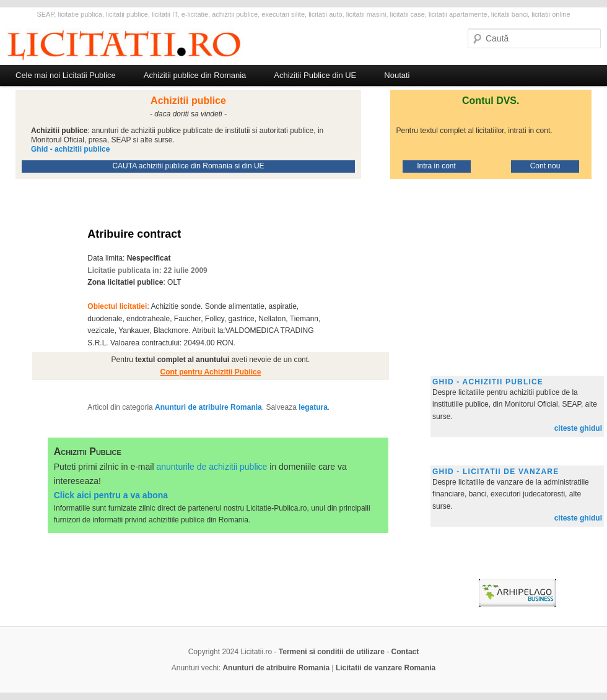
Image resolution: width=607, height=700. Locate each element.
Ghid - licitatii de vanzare (496, 472)
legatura (313, 407)
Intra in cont (436, 166)
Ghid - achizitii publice (488, 382)
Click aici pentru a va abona (111, 495)
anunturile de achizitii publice (212, 467)
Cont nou (545, 166)
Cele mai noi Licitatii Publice (66, 75)
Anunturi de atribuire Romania (208, 407)
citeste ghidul (578, 428)
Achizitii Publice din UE (315, 75)
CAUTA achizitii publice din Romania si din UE (188, 166)
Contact (405, 652)
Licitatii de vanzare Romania (386, 668)
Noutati (397, 75)
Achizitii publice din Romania (195, 75)
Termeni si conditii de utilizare (332, 652)
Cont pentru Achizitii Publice (211, 372)
